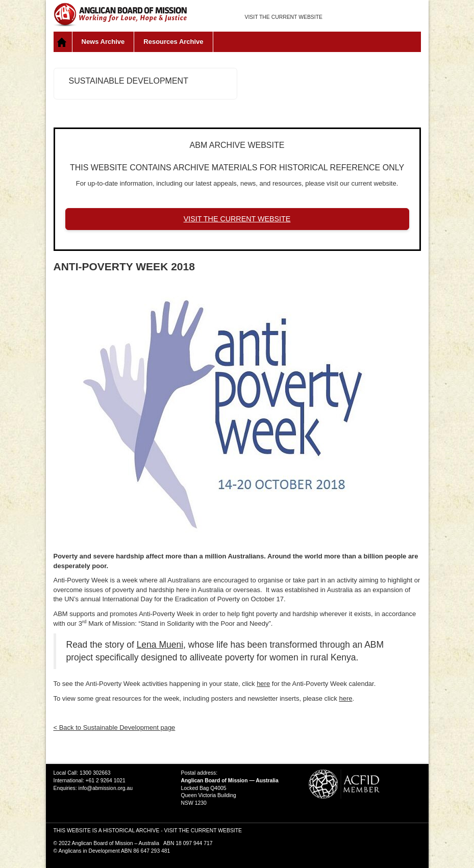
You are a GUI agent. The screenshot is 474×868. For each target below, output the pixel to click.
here (263, 684)
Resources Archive (173, 42)
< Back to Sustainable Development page (115, 727)
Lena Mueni (160, 645)
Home (63, 42)
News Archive (103, 42)
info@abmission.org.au (106, 788)
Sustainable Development (129, 81)
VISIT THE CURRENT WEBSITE (284, 17)
